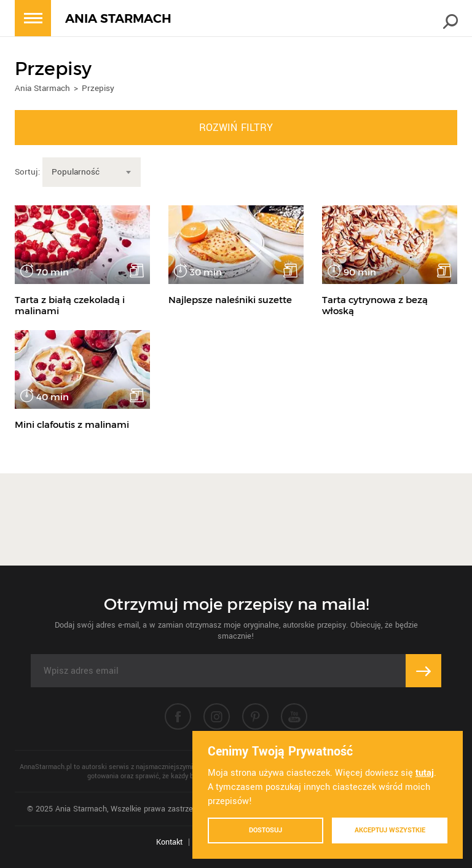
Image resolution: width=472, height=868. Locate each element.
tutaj (425, 773)
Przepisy (98, 88)
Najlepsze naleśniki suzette (230, 300)
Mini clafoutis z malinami (72, 424)
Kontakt (169, 842)
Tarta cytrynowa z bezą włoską (375, 305)
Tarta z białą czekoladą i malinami (70, 305)
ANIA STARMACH (118, 19)
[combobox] (92, 172)
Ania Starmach (42, 88)
